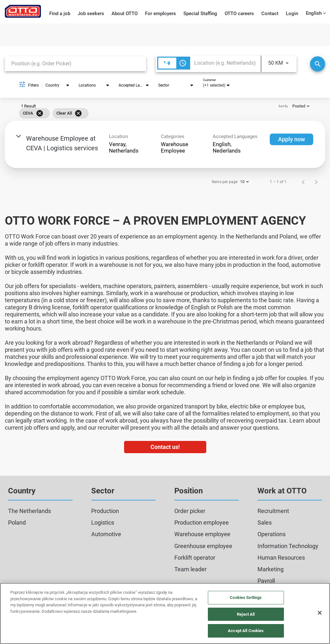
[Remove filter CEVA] (40, 113)
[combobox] (75, 64)
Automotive (106, 534)
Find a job (60, 14)
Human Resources (281, 558)
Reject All (246, 614)
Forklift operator (195, 558)
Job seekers (91, 14)
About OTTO (125, 14)
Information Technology (288, 546)
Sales (265, 523)
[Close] (320, 613)
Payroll (266, 581)
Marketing (271, 569)
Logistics (103, 523)
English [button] (316, 13)
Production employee (202, 523)
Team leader (190, 569)
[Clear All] (78, 113)
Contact (270, 14)
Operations (272, 534)
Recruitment (273, 511)
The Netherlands (29, 511)
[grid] (156, 113)
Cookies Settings (246, 597)
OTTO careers (239, 14)
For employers (160, 14)
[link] (165, 144)
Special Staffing (200, 14)
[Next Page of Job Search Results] (316, 182)
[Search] (318, 64)
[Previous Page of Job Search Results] (303, 182)
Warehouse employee (202, 534)
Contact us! (165, 447)
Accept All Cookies (246, 631)
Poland (17, 523)
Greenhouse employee (203, 546)
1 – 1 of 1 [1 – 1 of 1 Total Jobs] (278, 182)
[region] (165, 613)
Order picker (190, 511)
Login (292, 14)
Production (105, 511)
